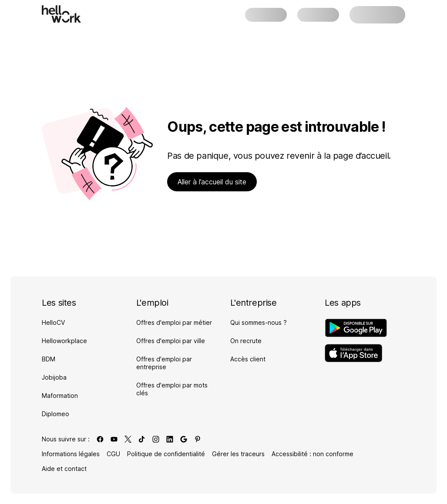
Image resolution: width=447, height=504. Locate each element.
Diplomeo (55, 414)
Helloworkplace (64, 341)
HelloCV (53, 322)
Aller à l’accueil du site (212, 182)
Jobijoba (54, 377)
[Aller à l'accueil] (61, 14)
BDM (49, 359)
